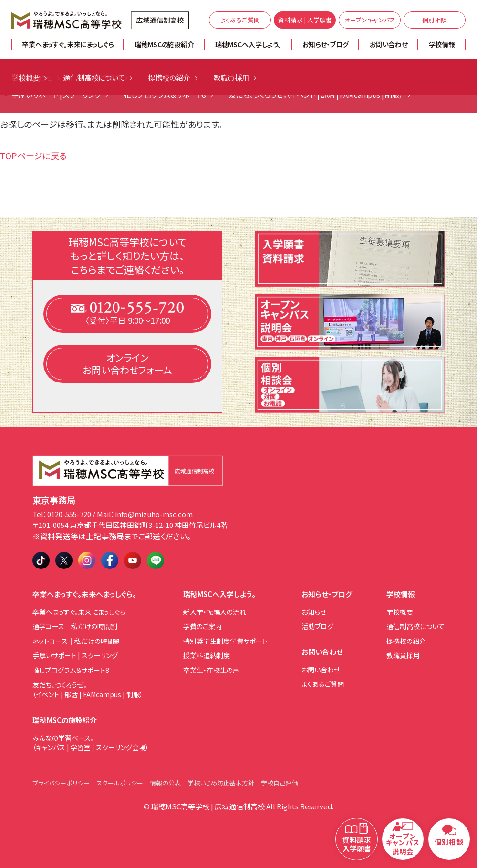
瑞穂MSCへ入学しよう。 (248, 44)
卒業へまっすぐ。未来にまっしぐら (68, 44)
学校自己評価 (280, 783)
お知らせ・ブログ (326, 44)
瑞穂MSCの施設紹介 (164, 44)
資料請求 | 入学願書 (305, 20)
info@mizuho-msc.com (154, 514)
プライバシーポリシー (61, 783)
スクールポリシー (120, 783)
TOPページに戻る (33, 155)
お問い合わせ (389, 44)
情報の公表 (165, 783)
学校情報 (442, 44)
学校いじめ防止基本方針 (221, 783)
